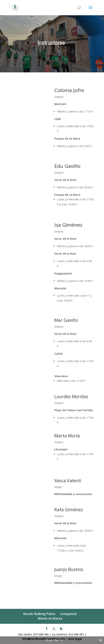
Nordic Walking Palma (39, 614)
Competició (69, 614)
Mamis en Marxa (50, 618)
